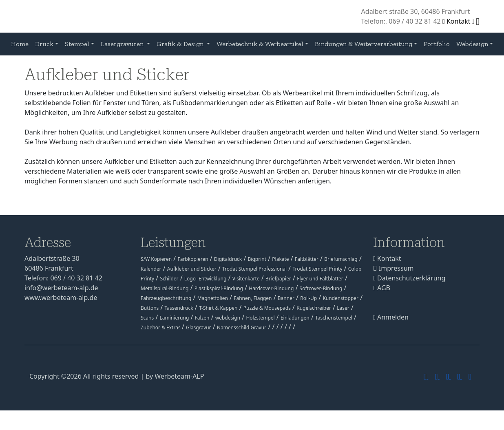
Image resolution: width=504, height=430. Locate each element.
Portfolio (437, 44)
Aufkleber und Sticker (192, 269)
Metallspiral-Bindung (165, 288)
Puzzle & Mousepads (267, 308)
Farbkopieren (193, 259)
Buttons (150, 308)
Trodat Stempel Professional (254, 269)
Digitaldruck (228, 259)
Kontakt (456, 21)
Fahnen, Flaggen (253, 298)
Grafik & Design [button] (181, 44)
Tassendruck (179, 308)
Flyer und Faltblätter (320, 279)
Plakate (280, 259)
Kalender (151, 269)
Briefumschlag (341, 259)
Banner (286, 298)
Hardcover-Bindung (271, 288)
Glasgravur (199, 327)
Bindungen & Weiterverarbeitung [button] (364, 44)
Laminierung (175, 318)
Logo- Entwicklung (206, 279)
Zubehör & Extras (161, 327)
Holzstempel (260, 318)
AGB (382, 288)
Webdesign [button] (472, 44)
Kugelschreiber (314, 308)
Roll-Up (308, 298)
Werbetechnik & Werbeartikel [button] (260, 44)
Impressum (393, 268)
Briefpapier (278, 279)
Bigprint (257, 259)
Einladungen (295, 318)
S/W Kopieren (156, 259)
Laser (343, 308)
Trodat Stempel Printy (317, 269)
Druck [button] (44, 44)
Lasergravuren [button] (123, 44)
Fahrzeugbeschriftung (166, 298)
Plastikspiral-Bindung (219, 288)
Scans (147, 318)
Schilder (169, 279)
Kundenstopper (340, 298)
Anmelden (391, 317)
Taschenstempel (334, 318)
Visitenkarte (246, 279)
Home (20, 44)
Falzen (202, 318)
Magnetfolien (213, 298)
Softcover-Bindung (321, 288)
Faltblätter (307, 259)
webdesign (228, 318)
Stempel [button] (77, 44)
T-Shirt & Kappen (218, 308)
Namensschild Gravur (242, 327)
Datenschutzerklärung (409, 278)
